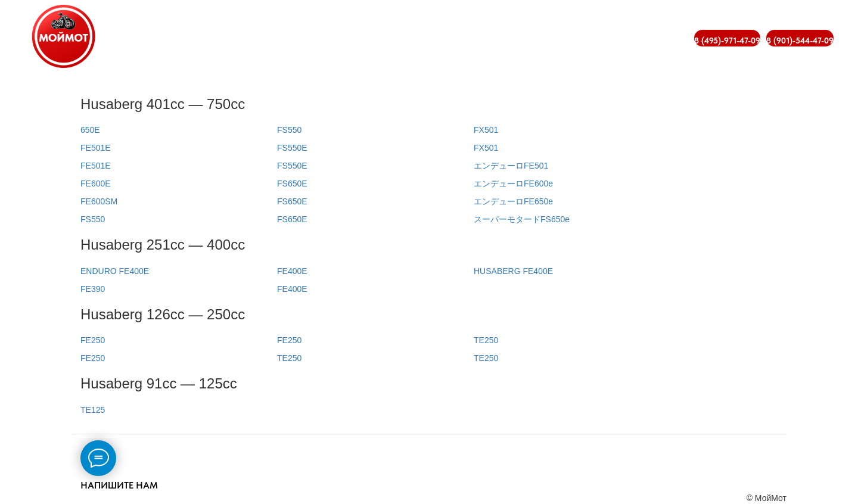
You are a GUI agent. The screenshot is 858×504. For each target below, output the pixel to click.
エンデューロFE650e (513, 201)
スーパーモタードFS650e (522, 219)
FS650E (292, 183)
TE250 (289, 358)
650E (90, 130)
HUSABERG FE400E (513, 271)
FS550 (93, 219)
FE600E (96, 183)
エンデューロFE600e (513, 183)
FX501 (486, 130)
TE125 (93, 410)
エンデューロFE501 (511, 166)
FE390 (93, 289)
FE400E (292, 271)
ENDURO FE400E (115, 271)
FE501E (96, 148)
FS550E (292, 148)
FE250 (93, 340)
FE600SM (99, 201)
